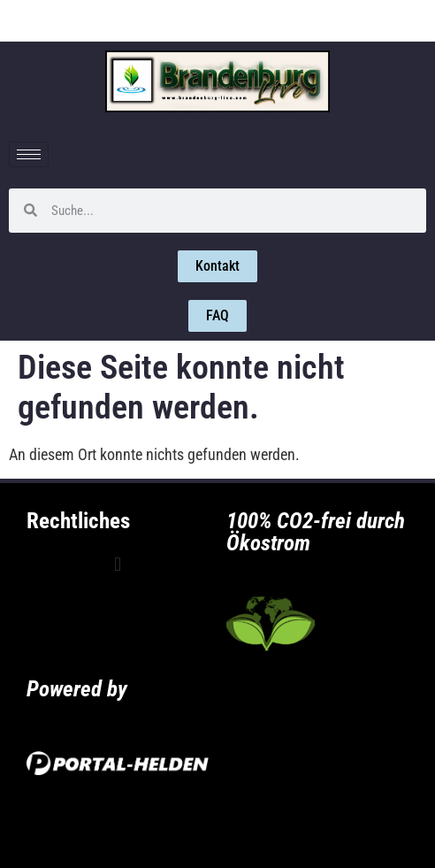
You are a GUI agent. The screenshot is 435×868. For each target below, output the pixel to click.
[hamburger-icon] (29, 154)
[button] (117, 564)
